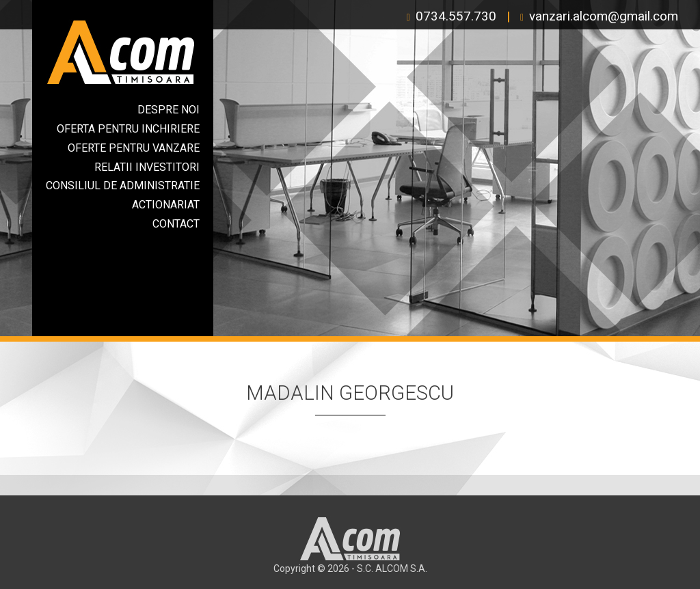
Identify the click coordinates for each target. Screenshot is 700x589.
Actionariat (166, 205)
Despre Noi (169, 110)
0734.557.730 (456, 16)
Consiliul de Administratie (123, 186)
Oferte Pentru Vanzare (134, 148)
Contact (176, 224)
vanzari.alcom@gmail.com (604, 16)
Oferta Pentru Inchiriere (128, 129)
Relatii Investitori (147, 167)
